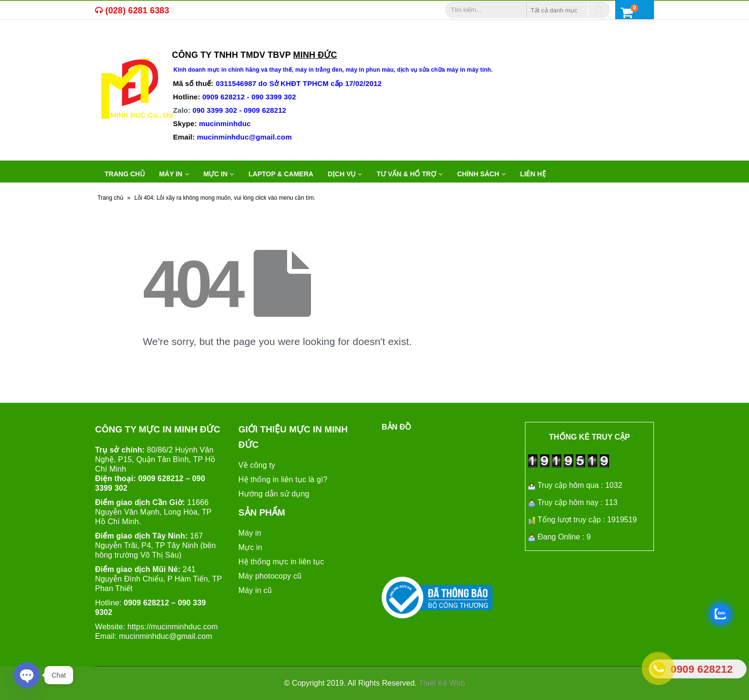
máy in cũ (155, 41)
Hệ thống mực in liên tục (281, 562)
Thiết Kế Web (442, 683)
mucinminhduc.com (184, 627)
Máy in (250, 533)
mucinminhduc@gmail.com (166, 636)
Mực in (250, 547)
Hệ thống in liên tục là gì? (283, 479)
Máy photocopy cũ (270, 576)
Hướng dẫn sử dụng (274, 494)
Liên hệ (533, 174)
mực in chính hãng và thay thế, (251, 70)
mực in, (118, 41)
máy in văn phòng (218, 41)
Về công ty (257, 465)
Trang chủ (125, 174)
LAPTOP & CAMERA (281, 174)
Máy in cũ (255, 590)
